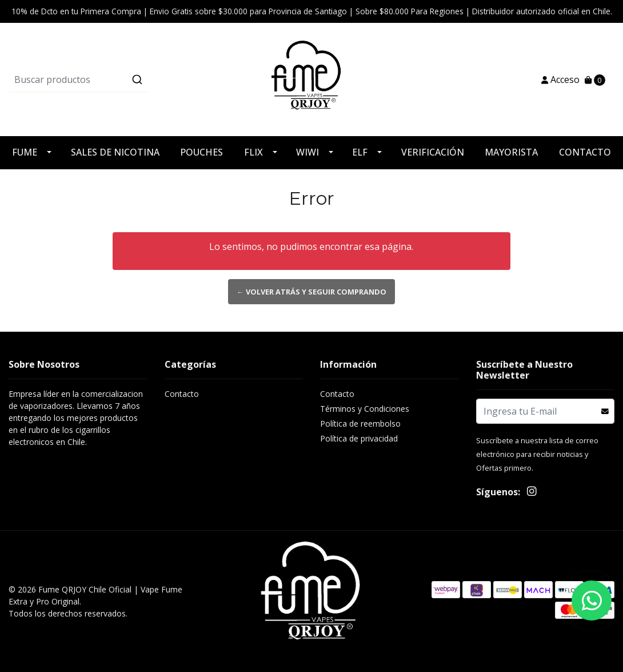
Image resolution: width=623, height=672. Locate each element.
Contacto (182, 394)
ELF (360, 152)
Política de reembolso (360, 424)
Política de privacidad (359, 438)
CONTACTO (585, 152)
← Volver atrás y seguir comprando (311, 292)
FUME (25, 152)
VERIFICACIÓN (433, 152)
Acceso (560, 79)
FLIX (253, 152)
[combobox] (109, 79)
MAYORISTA (511, 152)
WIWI (307, 152)
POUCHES (201, 152)
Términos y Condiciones (365, 409)
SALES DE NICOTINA (115, 152)
